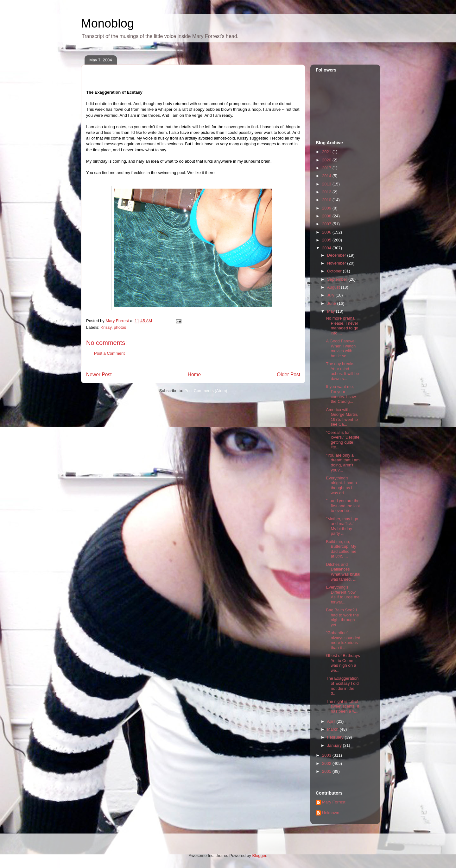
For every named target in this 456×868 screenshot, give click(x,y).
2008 (327, 216)
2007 (327, 224)
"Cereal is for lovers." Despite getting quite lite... (343, 440)
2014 (327, 176)
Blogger (259, 856)
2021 (327, 152)
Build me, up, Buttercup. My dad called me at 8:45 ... (341, 549)
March (333, 729)
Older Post (288, 375)
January (335, 745)
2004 (327, 248)
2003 (327, 755)
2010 (327, 200)
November (337, 263)
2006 (327, 232)
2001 (327, 771)
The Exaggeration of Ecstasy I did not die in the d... (342, 686)
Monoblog (108, 23)
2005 (327, 240)
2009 (327, 208)
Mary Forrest (334, 802)
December (337, 255)
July (331, 295)
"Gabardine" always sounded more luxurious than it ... (343, 640)
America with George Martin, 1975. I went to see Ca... (342, 417)
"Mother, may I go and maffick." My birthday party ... (342, 526)
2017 (327, 168)
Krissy (106, 327)
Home (194, 375)
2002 (327, 763)
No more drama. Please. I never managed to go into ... (342, 326)
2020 (327, 160)
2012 (327, 192)
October (335, 271)
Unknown (331, 813)
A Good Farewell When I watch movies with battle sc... (341, 348)
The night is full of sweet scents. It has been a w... (342, 706)
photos (120, 327)
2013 (327, 184)
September (338, 279)
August (334, 287)
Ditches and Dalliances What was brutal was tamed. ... (343, 572)
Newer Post (99, 375)
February (336, 737)
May (332, 311)
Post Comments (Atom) (206, 391)
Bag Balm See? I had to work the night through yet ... (342, 617)
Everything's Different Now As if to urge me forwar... (343, 595)
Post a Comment (109, 353)
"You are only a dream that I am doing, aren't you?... (343, 463)
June (332, 303)
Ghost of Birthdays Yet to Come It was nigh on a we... (343, 663)
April (332, 721)
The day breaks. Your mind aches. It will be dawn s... (342, 371)
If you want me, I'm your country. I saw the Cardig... (341, 394)
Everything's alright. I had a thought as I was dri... (341, 485)
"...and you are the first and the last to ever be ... (343, 506)
